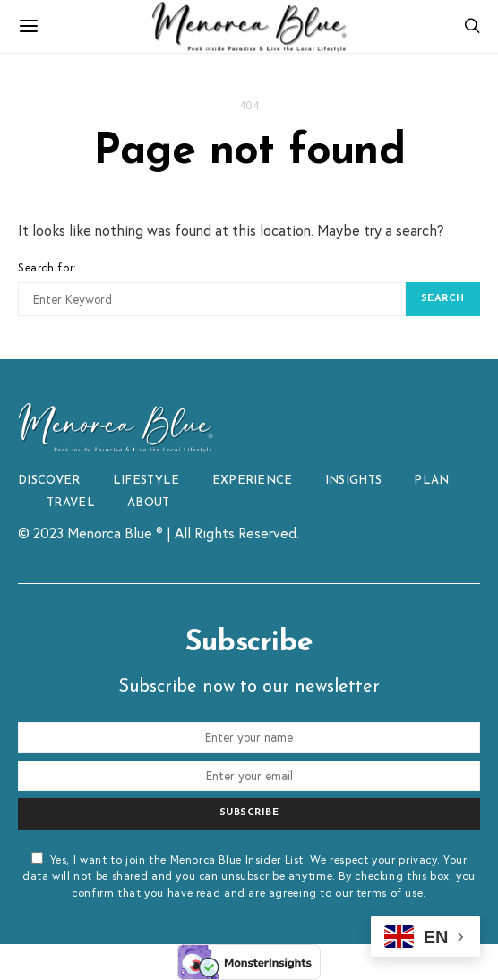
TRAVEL (71, 503)
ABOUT (149, 503)
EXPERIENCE (253, 481)
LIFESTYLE (146, 481)
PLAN (431, 481)
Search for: (47, 267)
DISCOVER (49, 481)
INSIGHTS (354, 481)
